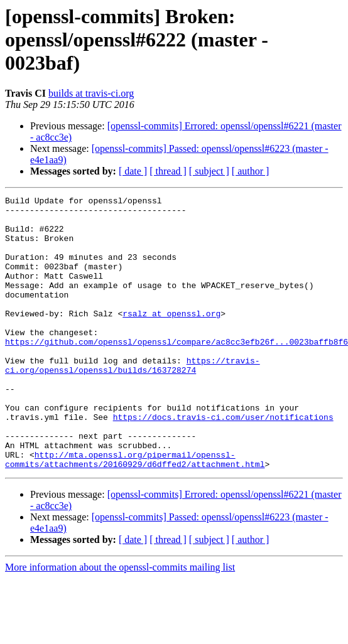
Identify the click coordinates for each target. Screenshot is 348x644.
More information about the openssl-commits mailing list (120, 622)
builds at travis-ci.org (91, 93)
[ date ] (133, 171)
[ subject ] (209, 171)
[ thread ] (168, 171)
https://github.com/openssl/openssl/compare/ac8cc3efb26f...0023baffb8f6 (177, 372)
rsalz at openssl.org (171, 338)
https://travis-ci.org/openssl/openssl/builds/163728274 (133, 400)
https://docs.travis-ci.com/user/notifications (223, 462)
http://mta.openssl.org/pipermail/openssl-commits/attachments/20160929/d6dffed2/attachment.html (135, 513)
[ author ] (251, 171)
